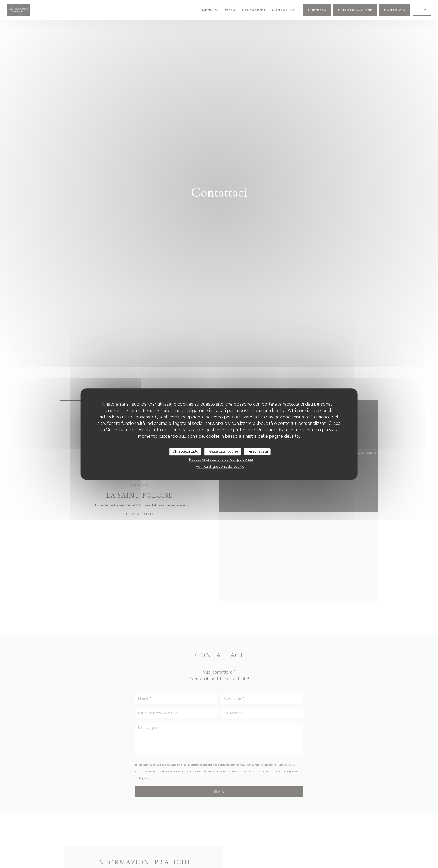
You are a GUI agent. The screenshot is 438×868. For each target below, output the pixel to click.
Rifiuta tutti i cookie (223, 451)
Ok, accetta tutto (185, 451)
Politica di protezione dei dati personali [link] (221, 460)
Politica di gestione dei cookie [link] (220, 467)
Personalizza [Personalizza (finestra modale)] (257, 451)
